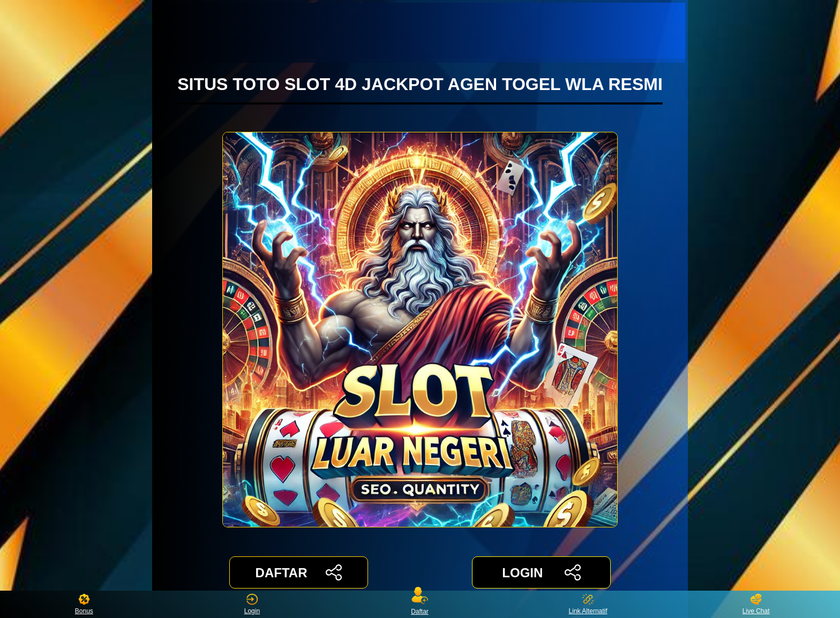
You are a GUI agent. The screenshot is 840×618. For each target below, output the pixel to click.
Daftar (420, 604)
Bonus (84, 604)
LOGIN (541, 572)
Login (252, 604)
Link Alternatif (588, 604)
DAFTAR (299, 572)
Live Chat (756, 604)
